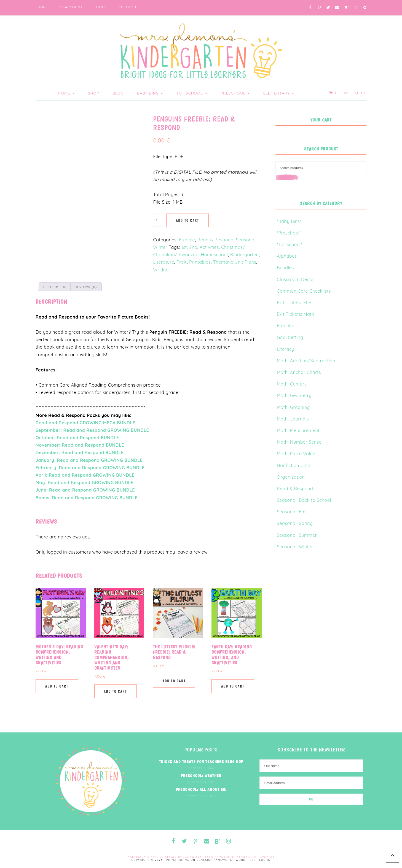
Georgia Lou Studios (256, 857)
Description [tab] (55, 287)
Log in (265, 860)
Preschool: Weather (201, 776)
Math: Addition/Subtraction (306, 361)
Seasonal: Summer (297, 535)
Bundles (285, 268)
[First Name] (311, 766)
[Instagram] (356, 8)
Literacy (286, 349)
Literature (164, 262)
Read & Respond (215, 240)
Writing (161, 270)
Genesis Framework (214, 860)
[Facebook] (310, 8)
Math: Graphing (293, 407)
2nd (193, 247)
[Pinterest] (319, 8)
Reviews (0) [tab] (86, 287)
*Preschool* (289, 233)
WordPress (246, 860)
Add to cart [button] (57, 686)
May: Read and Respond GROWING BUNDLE (85, 482)
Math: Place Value (296, 454)
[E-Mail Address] (311, 783)
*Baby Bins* (289, 221)
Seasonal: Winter (295, 547)
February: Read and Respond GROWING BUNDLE (90, 468)
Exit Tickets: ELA (294, 303)
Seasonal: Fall (292, 512)
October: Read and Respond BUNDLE (77, 438)
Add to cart (187, 220)
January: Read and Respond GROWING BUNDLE (89, 460)
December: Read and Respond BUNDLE (80, 452)
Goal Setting (290, 337)
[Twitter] (328, 8)
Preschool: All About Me (201, 789)
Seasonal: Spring (295, 523)
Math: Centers (292, 384)
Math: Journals (293, 419)
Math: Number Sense (299, 442)
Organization (291, 477)
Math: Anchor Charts (299, 372)
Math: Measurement (298, 430)
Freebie (187, 240)
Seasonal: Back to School (304, 500)
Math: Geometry (294, 395)
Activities (209, 247)
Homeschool (215, 255)
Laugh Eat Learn (198, 857)
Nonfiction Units (294, 465)
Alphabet (287, 256)
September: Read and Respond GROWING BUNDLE (92, 430)
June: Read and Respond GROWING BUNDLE (85, 490)
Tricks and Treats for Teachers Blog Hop (201, 762)
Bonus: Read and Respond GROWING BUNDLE (87, 498)
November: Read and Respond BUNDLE (80, 445)
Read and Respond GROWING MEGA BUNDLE (85, 423)
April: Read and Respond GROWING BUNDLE (85, 475)
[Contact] (337, 8)
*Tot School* (290, 244)
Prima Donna (178, 860)
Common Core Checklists (304, 291)
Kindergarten (245, 255)
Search (299, 181)
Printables (200, 262)
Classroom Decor (295, 279)
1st (184, 247)
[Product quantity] (159, 220)
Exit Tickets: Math (296, 314)
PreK (182, 262)
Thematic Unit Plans (235, 262)
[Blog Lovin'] (346, 8)
